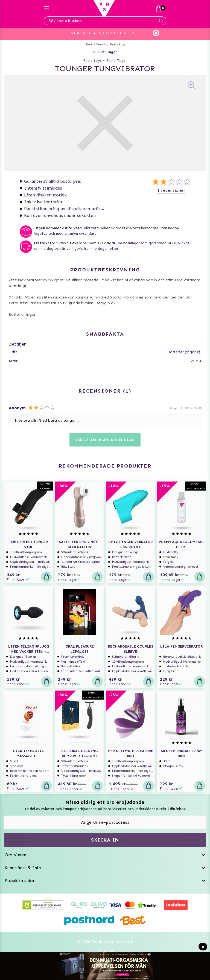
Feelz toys (118, 44)
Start (89, 44)
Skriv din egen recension (105, 440)
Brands (101, 44)
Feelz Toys (116, 61)
